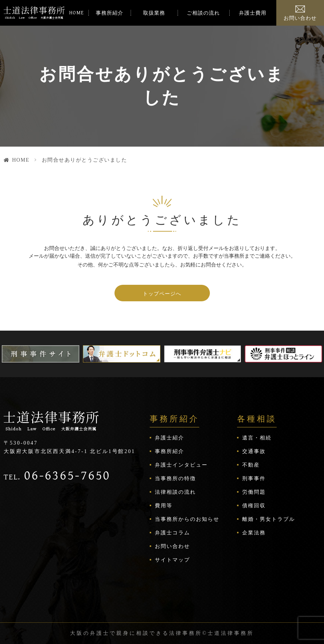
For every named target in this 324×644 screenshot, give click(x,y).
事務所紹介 (110, 13)
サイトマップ (172, 560)
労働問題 (254, 492)
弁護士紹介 (170, 438)
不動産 (251, 465)
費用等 (164, 506)
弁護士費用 (253, 13)
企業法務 (254, 533)
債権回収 (254, 506)
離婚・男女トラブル (269, 519)
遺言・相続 (257, 438)
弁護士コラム (172, 533)
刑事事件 (254, 479)
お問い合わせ (300, 18)
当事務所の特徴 (175, 479)
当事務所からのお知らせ (187, 519)
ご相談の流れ (203, 13)
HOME (77, 13)
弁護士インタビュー (181, 465)
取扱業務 (154, 13)
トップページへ (162, 293)
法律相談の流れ (175, 492)
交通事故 (254, 451)
